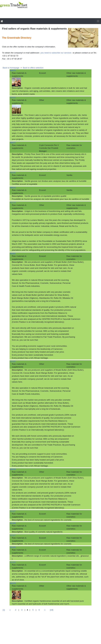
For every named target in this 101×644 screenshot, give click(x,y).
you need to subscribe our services (56, 53)
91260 (13, 562)
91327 (13, 511)
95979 (13, 70)
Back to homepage (11, 68)
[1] (4, 610)
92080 (13, 361)
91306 (13, 547)
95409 (13, 98)
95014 (13, 188)
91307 (13, 535)
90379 (13, 583)
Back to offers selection (33, 68)
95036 (13, 173)
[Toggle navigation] (98, 21)
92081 (13, 254)
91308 (13, 523)
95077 (13, 143)
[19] (52, 610)
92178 (13, 203)
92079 (13, 469)
